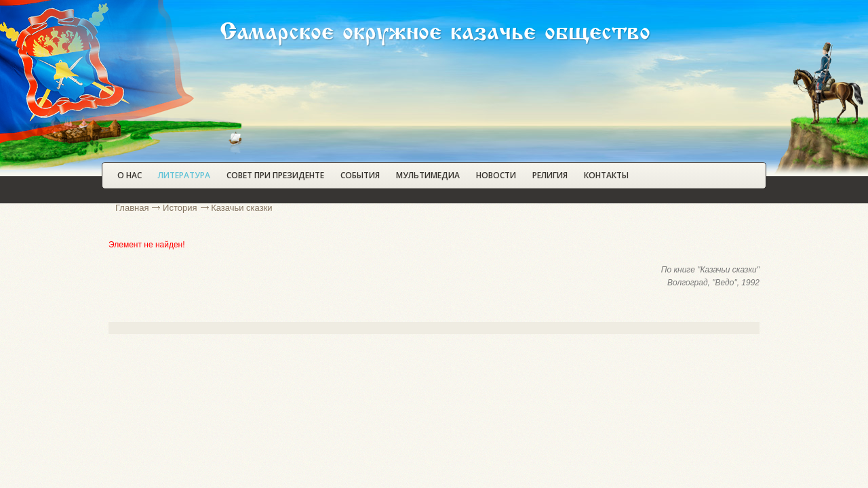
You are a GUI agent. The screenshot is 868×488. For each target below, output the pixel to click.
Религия (550, 175)
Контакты (606, 175)
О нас (130, 175)
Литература (184, 175)
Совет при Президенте (275, 175)
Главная (132, 208)
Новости (496, 175)
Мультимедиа (428, 175)
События (360, 175)
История (180, 208)
